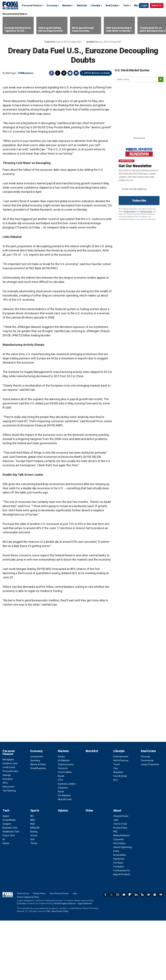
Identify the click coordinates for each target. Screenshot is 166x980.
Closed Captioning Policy (28, 957)
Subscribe (139, 200)
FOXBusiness (26, 73)
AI (4, 899)
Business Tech (10, 887)
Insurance (8, 838)
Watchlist (82, 6)
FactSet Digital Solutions (65, 963)
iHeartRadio (161, 954)
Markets (67, 6)
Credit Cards (9, 827)
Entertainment (121, 816)
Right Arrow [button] (160, 25)
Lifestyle (95, 6)
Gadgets (7, 883)
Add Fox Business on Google (97, 73)
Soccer (34, 895)
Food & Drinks (120, 835)
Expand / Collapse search (136, 6)
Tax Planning (9, 850)
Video (89, 870)
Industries (63, 847)
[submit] (161, 79)
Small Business (38, 828)
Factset (23, 963)
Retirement (8, 846)
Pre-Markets (64, 855)
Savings (7, 835)
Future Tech (9, 895)
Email (76, 73)
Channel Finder (121, 876)
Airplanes (118, 832)
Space (6, 903)
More (137, 6)
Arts (116, 839)
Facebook (52, 73)
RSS (142, 954)
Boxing (34, 891)
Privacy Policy (130, 212)
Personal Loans (10, 831)
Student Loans (10, 823)
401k (5, 842)
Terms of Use (146, 212)
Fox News (118, 922)
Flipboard (130, 954)
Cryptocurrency (66, 824)
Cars (116, 828)
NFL (32, 876)
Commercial (147, 820)
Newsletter (148, 954)
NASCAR (35, 887)
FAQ (115, 891)
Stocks (61, 816)
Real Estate (112, 6)
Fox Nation (119, 926)
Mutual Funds (65, 859)
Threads (64, 73)
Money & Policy (38, 824)
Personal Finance (32, 6)
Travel (116, 824)
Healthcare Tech (11, 891)
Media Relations (122, 895)
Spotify (155, 954)
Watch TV (157, 5)
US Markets (64, 820)
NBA (33, 879)
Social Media (9, 879)
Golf (32, 899)
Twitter (58, 73)
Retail (61, 851)
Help (75, 953)
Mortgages (8, 819)
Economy (52, 6)
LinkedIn (136, 954)
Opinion (63, 870)
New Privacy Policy (60, 971)
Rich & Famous (121, 820)
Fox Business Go (122, 930)
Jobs (116, 879)
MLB (33, 883)
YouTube (124, 954)
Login (144, 5)
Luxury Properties (150, 824)
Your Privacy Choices (59, 953)
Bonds (61, 835)
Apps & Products (122, 934)
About (117, 870)
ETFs (60, 839)
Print (70, 73)
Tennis (34, 903)
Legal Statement (85, 963)
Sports (35, 870)
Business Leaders (67, 843)
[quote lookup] (137, 79)
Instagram (118, 954)
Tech (126, 6)
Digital (6, 876)
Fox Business (10, 5)
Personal (145, 816)
